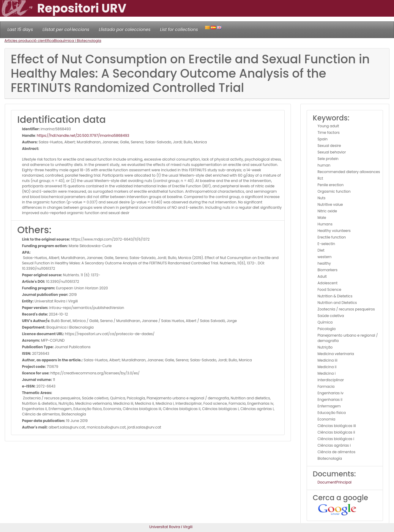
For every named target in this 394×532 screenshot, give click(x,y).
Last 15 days (20, 29)
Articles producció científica (29, 41)
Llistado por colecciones (125, 29)
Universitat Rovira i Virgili (171, 527)
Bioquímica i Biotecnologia (77, 41)
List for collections (179, 29)
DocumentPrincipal (335, 482)
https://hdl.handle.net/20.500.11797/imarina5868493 (83, 135)
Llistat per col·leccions (66, 29)
